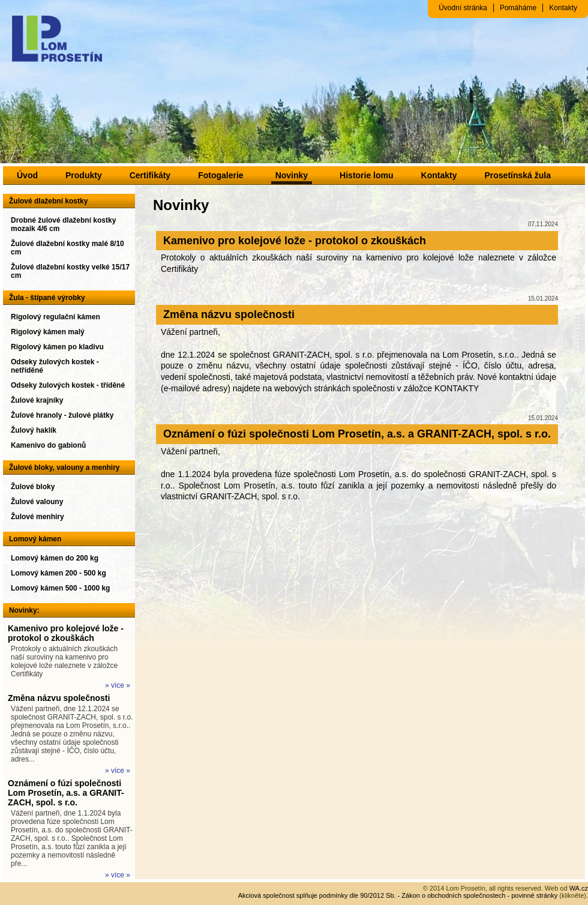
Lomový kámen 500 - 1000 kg (60, 588)
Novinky (292, 175)
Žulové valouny (37, 502)
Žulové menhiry (37, 517)
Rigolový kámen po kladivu (57, 347)
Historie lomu (366, 175)
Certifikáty (150, 175)
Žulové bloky (33, 487)
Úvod (27, 175)
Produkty (84, 175)
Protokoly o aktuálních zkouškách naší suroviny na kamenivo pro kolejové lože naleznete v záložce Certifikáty (64, 661)
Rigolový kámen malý (48, 332)
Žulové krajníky (37, 400)
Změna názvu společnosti (59, 698)
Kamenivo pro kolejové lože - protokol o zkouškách (66, 633)
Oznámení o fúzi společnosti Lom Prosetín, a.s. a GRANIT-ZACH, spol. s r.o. (66, 793)
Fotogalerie (220, 175)
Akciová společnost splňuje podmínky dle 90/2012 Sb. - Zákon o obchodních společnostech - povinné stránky (398, 895)
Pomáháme (518, 8)
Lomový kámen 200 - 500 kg (58, 573)
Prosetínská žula (517, 175)
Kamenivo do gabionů (48, 445)
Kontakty (563, 8)
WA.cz (579, 888)
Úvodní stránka (463, 8)
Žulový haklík (34, 430)
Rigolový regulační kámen (55, 317)
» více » (118, 685)
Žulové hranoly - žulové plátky (62, 415)
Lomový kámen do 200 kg (55, 558)
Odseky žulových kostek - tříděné (68, 385)
